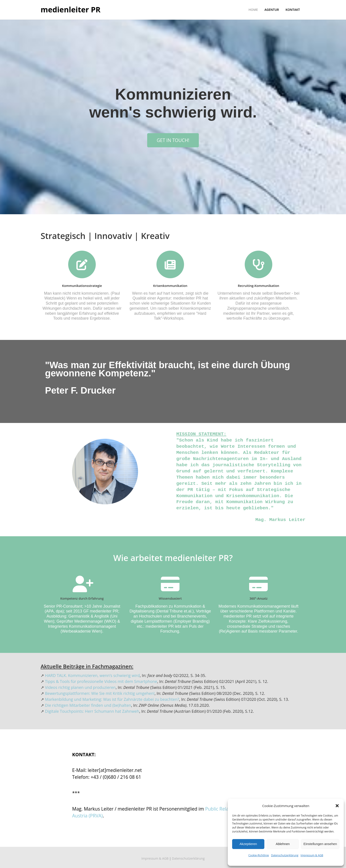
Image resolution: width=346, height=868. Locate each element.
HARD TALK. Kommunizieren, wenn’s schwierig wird (92, 675)
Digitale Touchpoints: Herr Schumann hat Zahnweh (92, 711)
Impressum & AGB (312, 855)
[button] (337, 806)
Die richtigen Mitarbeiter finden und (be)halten (88, 705)
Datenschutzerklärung (285, 855)
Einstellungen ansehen (320, 844)
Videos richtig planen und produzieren (80, 687)
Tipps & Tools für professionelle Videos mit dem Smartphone (101, 681)
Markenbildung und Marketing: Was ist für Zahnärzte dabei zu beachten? (112, 699)
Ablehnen (283, 844)
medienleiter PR (71, 10)
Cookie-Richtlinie (259, 855)
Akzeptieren (248, 844)
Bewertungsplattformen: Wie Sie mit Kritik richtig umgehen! (100, 693)
